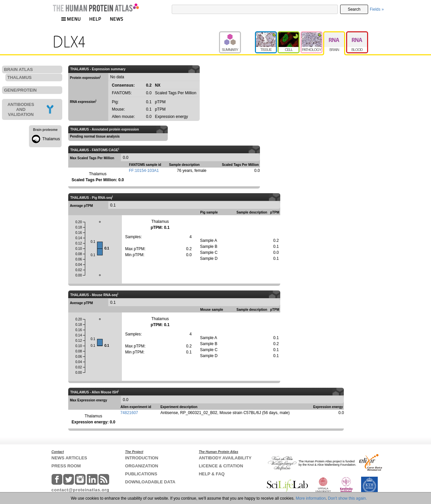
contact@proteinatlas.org (81, 490)
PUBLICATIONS (141, 474)
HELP (95, 19)
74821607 (129, 413)
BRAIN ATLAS (18, 69)
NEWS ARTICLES (69, 458)
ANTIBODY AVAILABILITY (225, 458)
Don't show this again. (347, 498)
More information (311, 498)
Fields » (377, 9)
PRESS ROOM (66, 466)
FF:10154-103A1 (144, 171)
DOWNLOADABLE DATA (150, 482)
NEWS (117, 19)
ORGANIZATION (142, 466)
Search (354, 9)
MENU (71, 19)
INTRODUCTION (142, 458)
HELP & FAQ (212, 474)
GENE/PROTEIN (20, 90)
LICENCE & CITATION (221, 466)
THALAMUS (19, 77)
